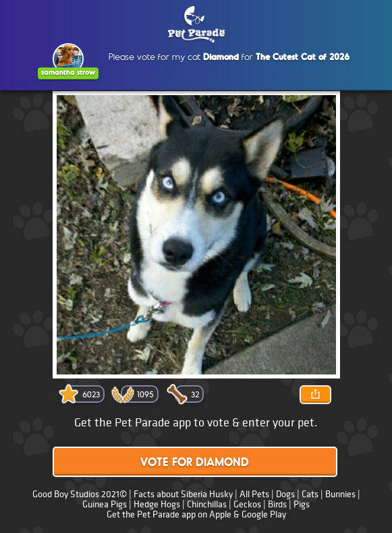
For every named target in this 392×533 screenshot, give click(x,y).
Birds (277, 504)
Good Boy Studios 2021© (80, 494)
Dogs (285, 494)
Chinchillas (207, 504)
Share (316, 395)
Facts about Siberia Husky (184, 494)
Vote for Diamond (195, 463)
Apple (220, 514)
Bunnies (340, 494)
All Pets (254, 494)
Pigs (302, 504)
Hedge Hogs (157, 504)
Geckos (247, 504)
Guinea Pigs (105, 504)
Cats (310, 494)
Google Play (264, 514)
